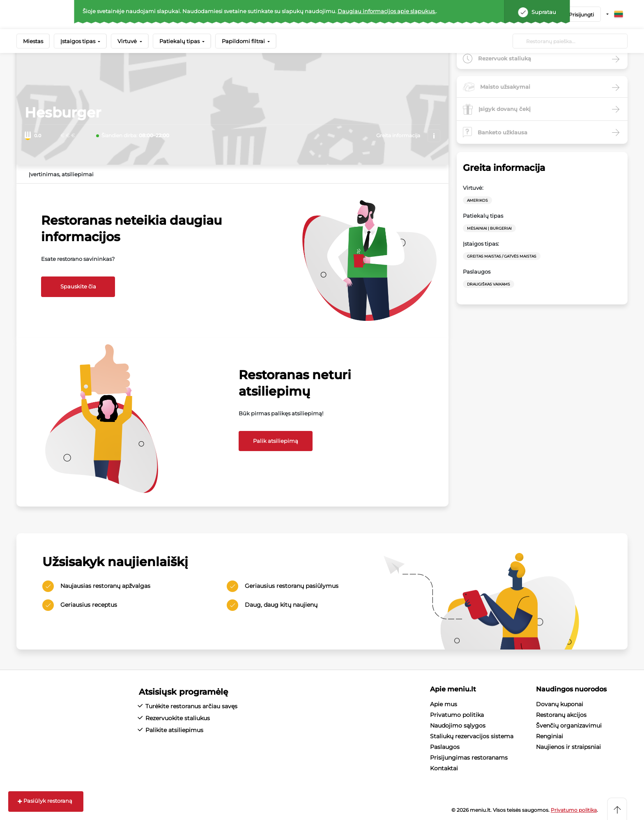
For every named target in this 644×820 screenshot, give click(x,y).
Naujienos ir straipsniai (568, 747)
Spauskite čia (78, 286)
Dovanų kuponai (560, 704)
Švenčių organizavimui (569, 726)
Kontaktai (444, 768)
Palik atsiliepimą (276, 441)
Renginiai (550, 736)
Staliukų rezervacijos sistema (472, 736)
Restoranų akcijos (561, 715)
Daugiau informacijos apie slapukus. (387, 11)
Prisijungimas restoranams (469, 758)
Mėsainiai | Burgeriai (489, 228)
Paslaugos (445, 747)
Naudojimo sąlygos (458, 726)
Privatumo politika (457, 715)
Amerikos (477, 200)
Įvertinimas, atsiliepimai (61, 174)
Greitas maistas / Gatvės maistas (502, 256)
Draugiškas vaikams (489, 284)
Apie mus (444, 704)
